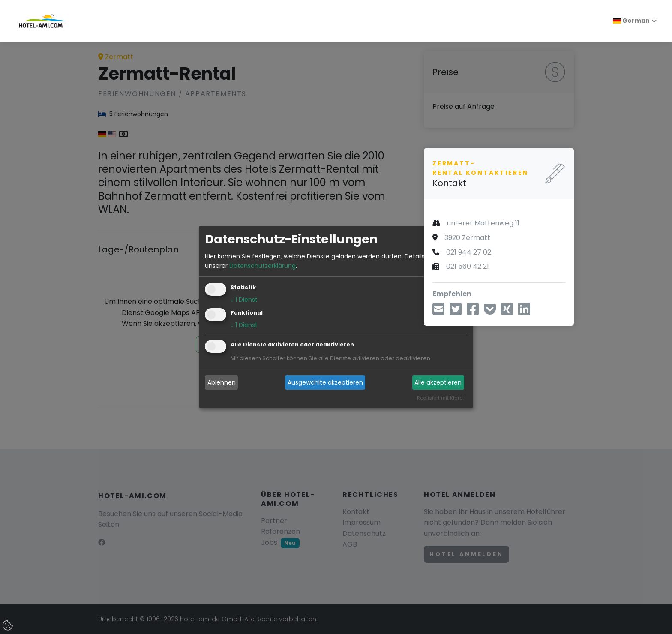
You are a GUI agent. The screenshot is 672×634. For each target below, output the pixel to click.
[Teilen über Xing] (507, 312)
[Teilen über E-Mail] (438, 312)
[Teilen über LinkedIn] (524, 312)
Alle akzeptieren (438, 382)
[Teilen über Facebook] (473, 312)
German (631, 21)
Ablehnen (222, 382)
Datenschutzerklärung (262, 266)
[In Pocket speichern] (490, 312)
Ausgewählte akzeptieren (325, 382)
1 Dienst (244, 300)
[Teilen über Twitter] (456, 312)
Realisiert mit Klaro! (440, 398)
